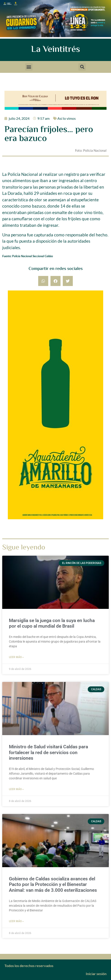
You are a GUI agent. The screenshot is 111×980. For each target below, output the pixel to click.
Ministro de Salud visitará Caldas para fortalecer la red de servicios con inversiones (48, 752)
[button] (29, 67)
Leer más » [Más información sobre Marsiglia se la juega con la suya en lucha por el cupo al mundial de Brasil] (16, 657)
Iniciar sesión (96, 974)
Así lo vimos (67, 118)
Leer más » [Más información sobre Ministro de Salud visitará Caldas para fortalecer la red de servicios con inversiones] (16, 789)
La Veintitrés (55, 50)
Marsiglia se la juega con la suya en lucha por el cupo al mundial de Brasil (52, 623)
